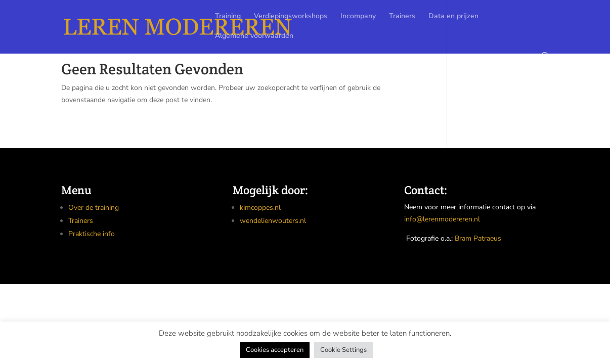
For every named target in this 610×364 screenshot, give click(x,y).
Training (228, 17)
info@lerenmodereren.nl (442, 219)
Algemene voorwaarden (254, 36)
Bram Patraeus (478, 238)
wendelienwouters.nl (273, 221)
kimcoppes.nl (260, 208)
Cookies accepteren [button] (275, 350)
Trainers (402, 17)
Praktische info (92, 234)
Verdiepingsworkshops (291, 17)
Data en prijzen (453, 17)
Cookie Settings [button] (343, 350)
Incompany (358, 17)
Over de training (94, 208)
